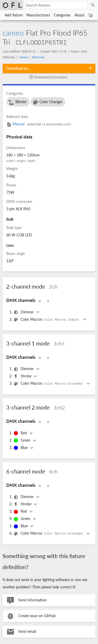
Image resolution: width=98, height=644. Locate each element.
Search (94, 5)
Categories (62, 15)
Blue (21, 448)
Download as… (18, 68)
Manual (39, 124)
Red (21, 433)
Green (22, 441)
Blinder (17, 102)
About (79, 15)
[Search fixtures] (56, 5)
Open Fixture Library (12, 5)
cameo (13, 33)
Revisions (39, 57)
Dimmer (24, 312)
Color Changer (48, 102)
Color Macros (47, 320)
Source (24, 57)
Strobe (23, 376)
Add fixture (14, 15)
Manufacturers (38, 15)
